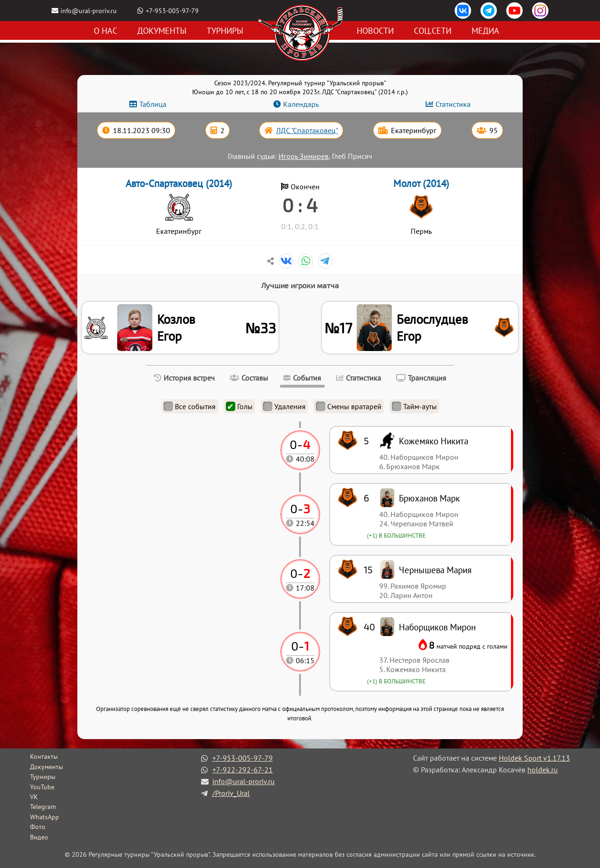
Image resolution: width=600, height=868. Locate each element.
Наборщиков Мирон (437, 627)
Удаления (284, 406)
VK (34, 797)
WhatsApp (45, 817)
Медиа (485, 31)
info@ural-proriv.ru (89, 11)
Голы (239, 406)
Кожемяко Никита (434, 441)
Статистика (453, 104)
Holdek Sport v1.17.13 (534, 758)
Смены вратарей (349, 406)
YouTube (42, 787)
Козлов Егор (176, 328)
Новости (375, 31)
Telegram (43, 807)
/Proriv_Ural (231, 793)
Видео (39, 837)
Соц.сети (433, 31)
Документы (162, 31)
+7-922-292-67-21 (243, 770)
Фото (38, 827)
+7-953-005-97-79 (172, 11)
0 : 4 (300, 205)
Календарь (301, 104)
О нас (105, 31)
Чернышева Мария (435, 570)
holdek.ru (543, 770)
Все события (190, 406)
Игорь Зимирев (304, 156)
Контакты (44, 756)
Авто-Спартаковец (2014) (179, 183)
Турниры (225, 31)
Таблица (153, 104)
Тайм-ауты (414, 406)
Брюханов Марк (429, 498)
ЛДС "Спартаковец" (307, 130)
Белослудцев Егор (432, 328)
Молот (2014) (421, 183)
